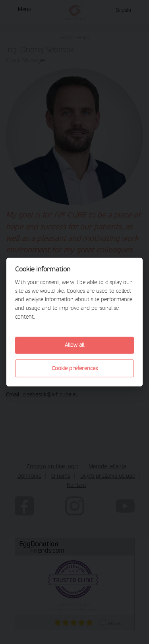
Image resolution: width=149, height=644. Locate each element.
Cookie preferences (75, 368)
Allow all (74, 345)
